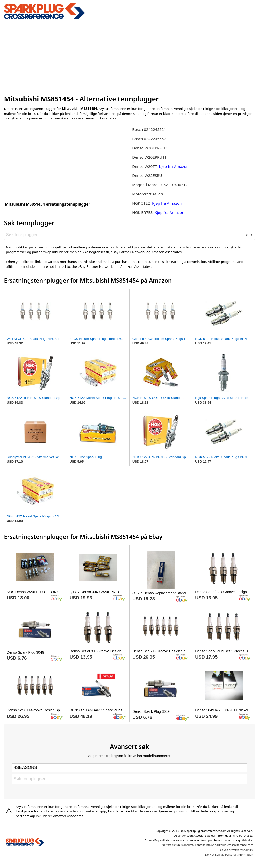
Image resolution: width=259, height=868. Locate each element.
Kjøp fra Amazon (174, 166)
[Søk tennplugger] (124, 235)
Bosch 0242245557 (149, 139)
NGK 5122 (142, 203)
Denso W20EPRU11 (149, 157)
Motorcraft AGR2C (148, 194)
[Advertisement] (130, 56)
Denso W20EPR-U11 (150, 148)
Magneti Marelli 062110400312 (160, 185)
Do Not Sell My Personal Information (229, 854)
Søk (249, 235)
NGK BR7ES (142, 212)
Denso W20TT (144, 166)
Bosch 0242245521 (149, 129)
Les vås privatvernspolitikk (236, 850)
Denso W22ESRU (147, 175)
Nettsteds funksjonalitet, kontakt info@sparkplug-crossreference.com (208, 845)
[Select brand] (129, 768)
